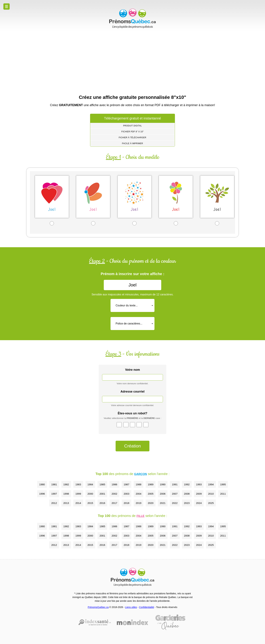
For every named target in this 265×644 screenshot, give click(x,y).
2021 (163, 503)
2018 (127, 503)
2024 (199, 503)
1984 (90, 484)
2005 (150, 494)
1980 (42, 484)
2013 (66, 503)
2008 (187, 494)
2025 (211, 503)
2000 (90, 494)
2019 (138, 503)
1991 (175, 484)
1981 (54, 484)
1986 (114, 484)
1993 (199, 484)
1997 (54, 494)
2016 (102, 503)
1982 (66, 484)
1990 (163, 484)
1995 (223, 484)
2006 (163, 494)
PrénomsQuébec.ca (98, 607)
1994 (211, 484)
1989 (150, 484)
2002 (114, 494)
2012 (54, 503)
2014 (78, 503)
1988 (138, 484)
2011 (223, 494)
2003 (127, 494)
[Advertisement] (132, 61)
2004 (138, 494)
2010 (211, 494)
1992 (187, 484)
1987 (127, 484)
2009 (199, 494)
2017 (114, 503)
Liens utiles (131, 607)
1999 (78, 494)
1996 (42, 494)
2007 (175, 494)
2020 (150, 503)
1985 (102, 484)
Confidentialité (147, 607)
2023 (187, 503)
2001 (102, 494)
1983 (78, 484)
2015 (90, 503)
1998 (66, 494)
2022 (175, 503)
